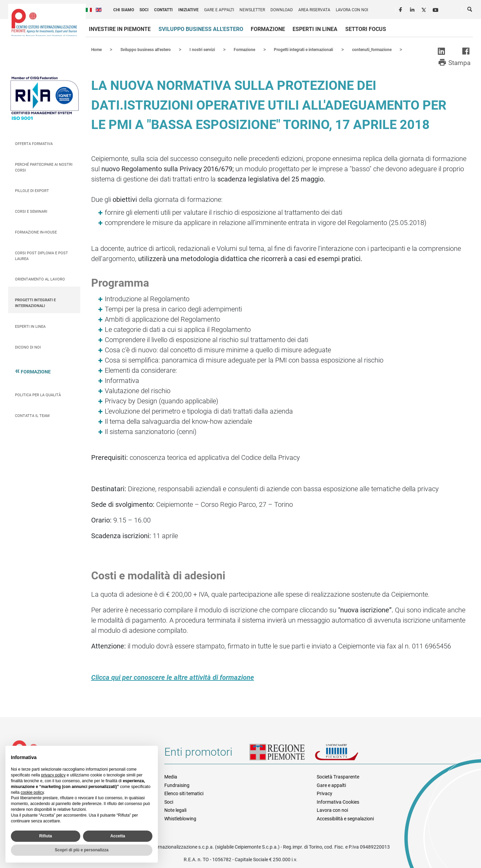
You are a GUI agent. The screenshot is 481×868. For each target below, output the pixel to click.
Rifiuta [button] (45, 836)
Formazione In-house (36, 232)
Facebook (401, 9)
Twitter (425, 9)
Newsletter (252, 10)
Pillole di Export (32, 190)
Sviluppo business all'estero (201, 29)
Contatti (163, 10)
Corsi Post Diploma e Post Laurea (42, 256)
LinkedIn (413, 9)
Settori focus (366, 29)
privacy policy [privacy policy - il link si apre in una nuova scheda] (53, 775)
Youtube (436, 9)
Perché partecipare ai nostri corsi (44, 167)
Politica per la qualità (38, 395)
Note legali (175, 810)
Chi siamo (124, 10)
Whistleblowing (180, 818)
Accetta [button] (118, 836)
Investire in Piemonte (120, 29)
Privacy (325, 793)
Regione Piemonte (282, 754)
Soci (144, 10)
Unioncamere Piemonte (346, 754)
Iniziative (188, 10)
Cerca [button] (470, 11)
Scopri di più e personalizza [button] (82, 850)
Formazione (268, 29)
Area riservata (314, 10)
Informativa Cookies (338, 802)
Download (282, 10)
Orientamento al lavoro (40, 279)
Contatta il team (32, 415)
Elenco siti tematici (184, 793)
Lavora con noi (352, 10)
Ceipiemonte (44, 22)
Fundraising (177, 785)
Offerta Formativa (34, 143)
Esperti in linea (315, 29)
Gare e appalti (219, 10)
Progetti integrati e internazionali (35, 303)
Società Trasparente (338, 776)
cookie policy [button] (32, 792)
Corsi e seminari (31, 211)
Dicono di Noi (28, 347)
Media (171, 776)
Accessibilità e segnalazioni (345, 818)
